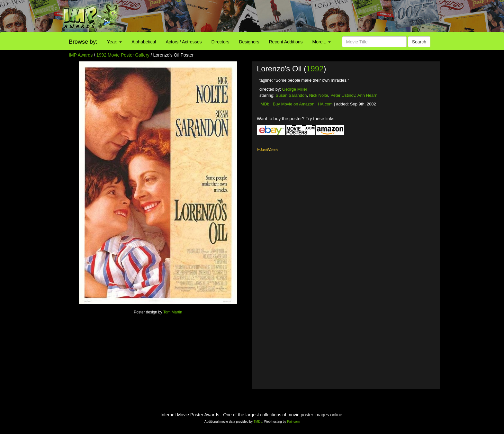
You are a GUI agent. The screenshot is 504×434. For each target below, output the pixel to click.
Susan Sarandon (291, 95)
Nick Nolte (319, 95)
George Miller (295, 89)
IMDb (264, 104)
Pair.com (293, 422)
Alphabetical (144, 42)
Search (419, 42)
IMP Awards (81, 55)
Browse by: (83, 42)
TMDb (258, 422)
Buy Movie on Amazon (294, 104)
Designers (249, 42)
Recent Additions (286, 42)
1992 (315, 69)
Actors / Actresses (184, 42)
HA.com (325, 104)
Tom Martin (173, 312)
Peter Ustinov (343, 95)
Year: (114, 42)
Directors (220, 42)
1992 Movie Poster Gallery (123, 55)
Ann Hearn (367, 95)
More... (322, 42)
